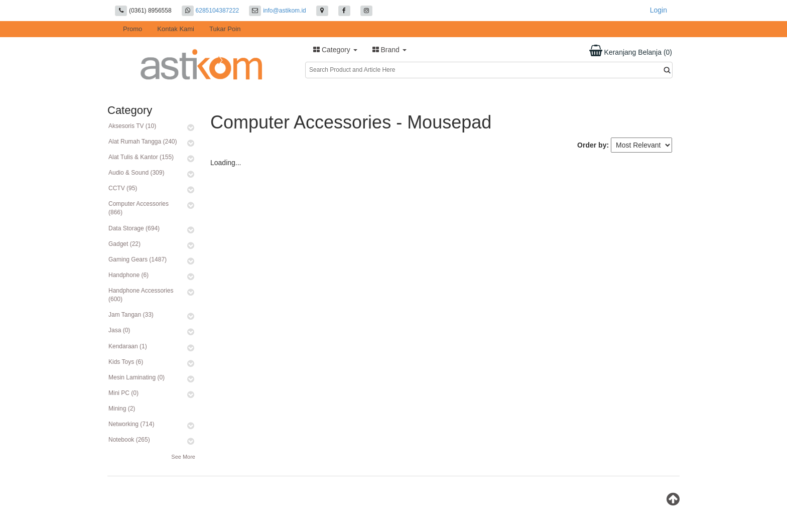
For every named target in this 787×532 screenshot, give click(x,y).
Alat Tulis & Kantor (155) (141, 157)
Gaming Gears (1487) (138, 259)
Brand (389, 50)
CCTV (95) (123, 188)
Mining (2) (122, 409)
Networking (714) (131, 424)
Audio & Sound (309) (136, 173)
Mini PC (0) (123, 393)
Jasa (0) (119, 330)
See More (183, 457)
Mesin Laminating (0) (137, 377)
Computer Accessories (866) (139, 208)
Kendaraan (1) (128, 346)
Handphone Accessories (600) (141, 295)
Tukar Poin (225, 29)
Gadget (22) (124, 244)
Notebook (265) (129, 440)
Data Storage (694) (134, 228)
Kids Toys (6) (126, 362)
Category (335, 50)
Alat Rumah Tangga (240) (143, 142)
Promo (133, 29)
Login (659, 10)
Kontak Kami (176, 29)
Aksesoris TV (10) (132, 126)
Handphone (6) (128, 275)
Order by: (593, 145)
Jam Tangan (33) (131, 315)
